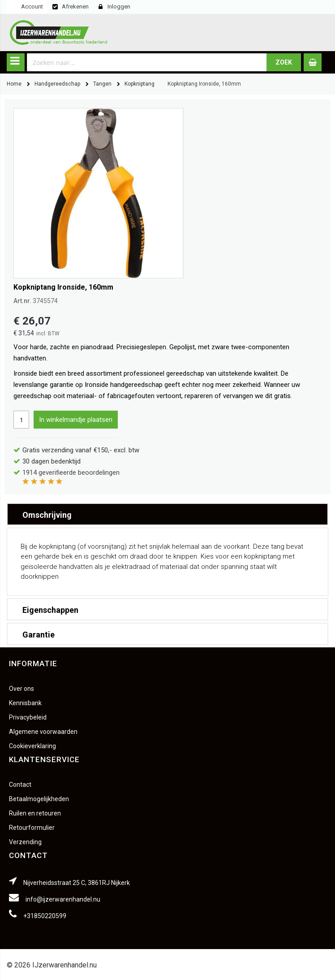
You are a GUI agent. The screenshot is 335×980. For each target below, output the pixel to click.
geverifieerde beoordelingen (71, 473)
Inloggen (119, 7)
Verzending (25, 842)
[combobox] (147, 62)
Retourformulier (32, 828)
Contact (20, 785)
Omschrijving (47, 515)
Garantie (39, 635)
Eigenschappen (50, 610)
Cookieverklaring (32, 746)
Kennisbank (25, 703)
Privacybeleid (28, 717)
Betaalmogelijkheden (39, 799)
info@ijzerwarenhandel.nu (63, 899)
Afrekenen (75, 7)
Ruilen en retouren (35, 813)
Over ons (21, 689)
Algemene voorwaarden (43, 732)
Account (32, 7)
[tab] (167, 514)
